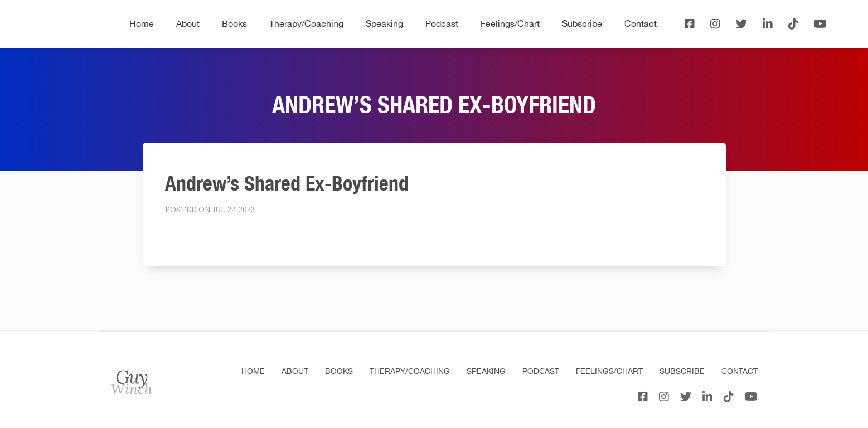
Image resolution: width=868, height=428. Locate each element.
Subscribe (582, 23)
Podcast (442, 23)
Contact (641, 23)
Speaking (384, 23)
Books (234, 23)
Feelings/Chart (510, 23)
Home (142, 23)
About (188, 23)
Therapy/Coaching (306, 23)
